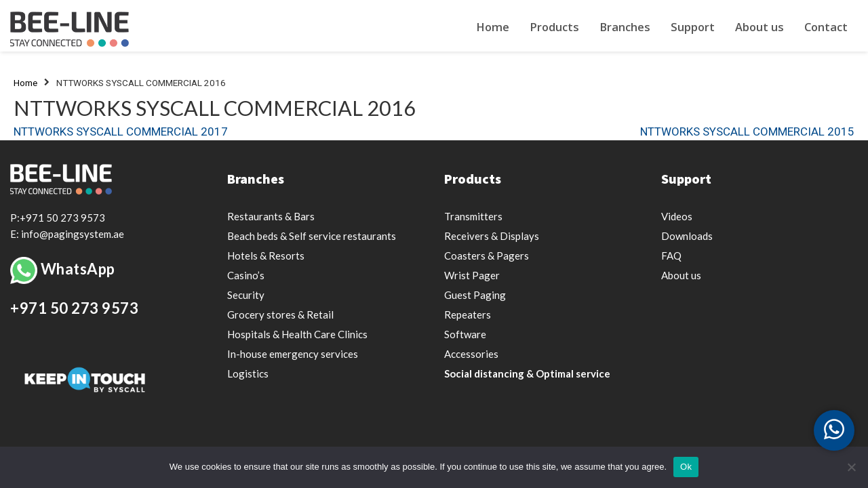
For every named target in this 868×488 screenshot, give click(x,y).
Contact (826, 27)
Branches (625, 27)
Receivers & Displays (492, 236)
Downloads (687, 236)
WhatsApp (78, 269)
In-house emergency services (293, 354)
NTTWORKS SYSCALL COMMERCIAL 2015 (747, 131)
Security (246, 295)
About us (759, 27)
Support (693, 27)
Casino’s (246, 275)
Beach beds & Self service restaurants (312, 236)
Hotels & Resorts (266, 256)
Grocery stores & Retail (280, 314)
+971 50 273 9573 (74, 308)
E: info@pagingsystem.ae (67, 234)
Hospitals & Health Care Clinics (297, 334)
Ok (686, 467)
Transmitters (473, 216)
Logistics (248, 373)
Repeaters (468, 314)
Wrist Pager (472, 275)
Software (465, 334)
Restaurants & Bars (271, 216)
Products (554, 27)
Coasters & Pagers (487, 256)
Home (493, 27)
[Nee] (851, 467)
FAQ (671, 256)
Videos (677, 216)
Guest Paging (475, 295)
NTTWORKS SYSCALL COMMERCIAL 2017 (121, 131)
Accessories (471, 354)
